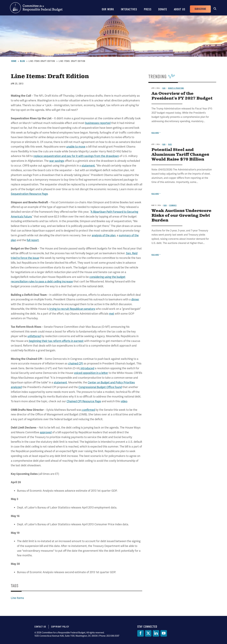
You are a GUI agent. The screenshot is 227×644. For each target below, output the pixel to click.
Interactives (129, 9)
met (112, 314)
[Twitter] (148, 633)
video (124, 401)
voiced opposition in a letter (91, 373)
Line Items (17, 598)
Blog (22, 61)
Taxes (170, 144)
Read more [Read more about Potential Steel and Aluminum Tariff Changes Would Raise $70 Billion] (155, 194)
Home (14, 61)
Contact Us (40, 627)
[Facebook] (141, 633)
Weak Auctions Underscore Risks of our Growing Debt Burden (181, 216)
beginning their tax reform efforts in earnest (56, 341)
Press (148, 9)
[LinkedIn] (156, 633)
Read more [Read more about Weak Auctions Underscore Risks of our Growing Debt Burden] (155, 255)
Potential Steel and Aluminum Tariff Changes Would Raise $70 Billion (180, 155)
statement (88, 166)
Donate (163, 9)
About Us (180, 9)
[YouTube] (164, 633)
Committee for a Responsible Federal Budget (36, 8)
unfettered (34, 336)
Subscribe (200, 9)
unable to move (76, 147)
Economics (173, 205)
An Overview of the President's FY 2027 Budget (182, 96)
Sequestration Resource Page (29, 194)
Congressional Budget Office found (100, 387)
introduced (87, 368)
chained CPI (76, 363)
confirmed (88, 410)
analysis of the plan (104, 235)
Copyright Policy (60, 627)
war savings (57, 161)
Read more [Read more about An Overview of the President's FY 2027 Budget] (155, 133)
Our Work (108, 9)
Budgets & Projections (176, 88)
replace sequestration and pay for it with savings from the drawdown (76, 156)
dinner (135, 299)
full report (33, 240)
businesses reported (98, 123)
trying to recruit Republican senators (72, 309)
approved (46, 432)
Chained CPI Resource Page (84, 401)
